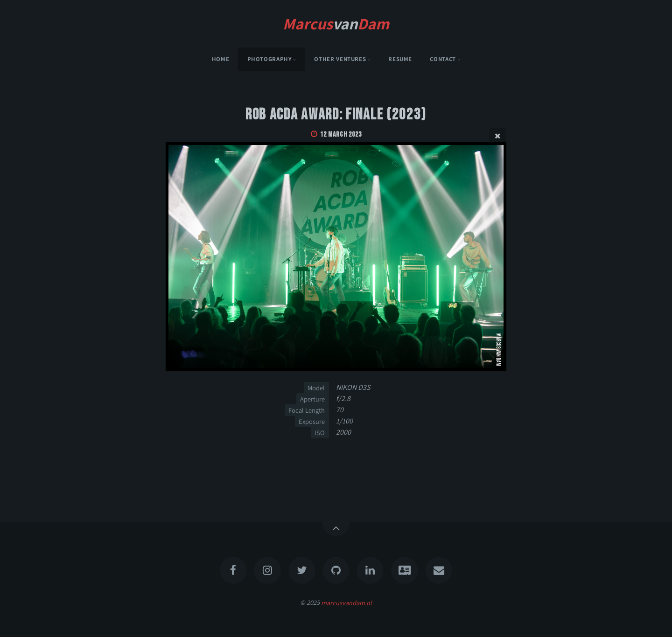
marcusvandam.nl (346, 602)
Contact (443, 59)
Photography (270, 59)
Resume (400, 59)
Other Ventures (340, 59)
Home (221, 59)
